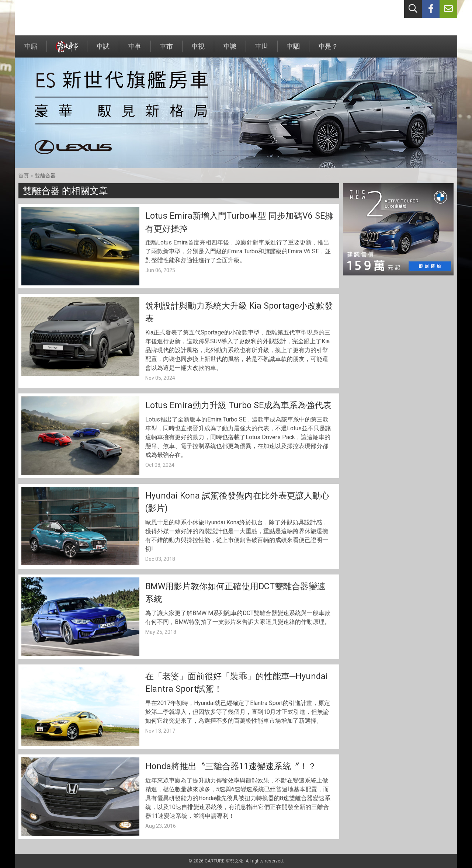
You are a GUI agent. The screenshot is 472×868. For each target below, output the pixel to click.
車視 (198, 50)
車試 (103, 50)
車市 (166, 50)
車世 (261, 50)
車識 (230, 50)
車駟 (293, 50)
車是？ (328, 50)
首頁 (24, 176)
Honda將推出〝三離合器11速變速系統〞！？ (231, 766)
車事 (135, 50)
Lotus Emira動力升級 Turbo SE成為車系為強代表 (238, 405)
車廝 (31, 50)
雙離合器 (45, 176)
